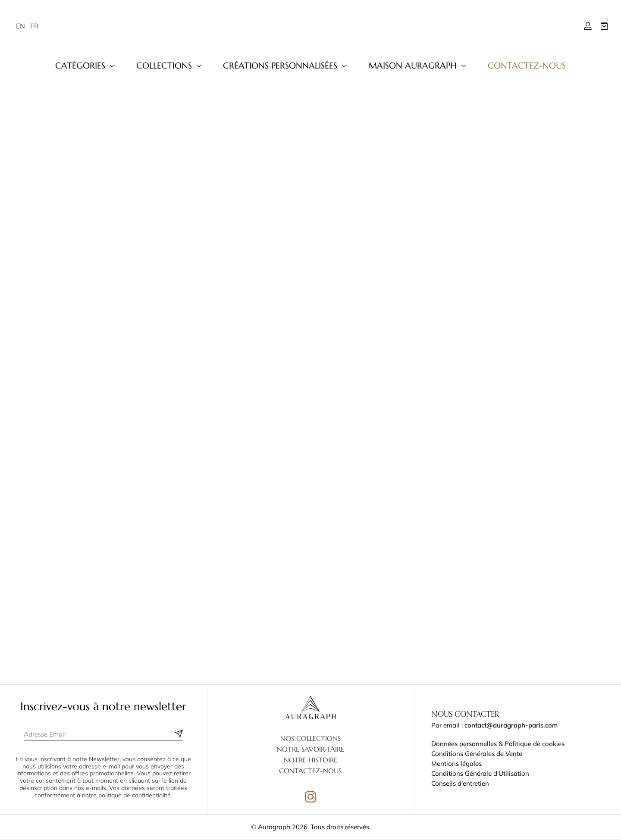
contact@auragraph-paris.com (511, 725)
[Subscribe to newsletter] (179, 734)
